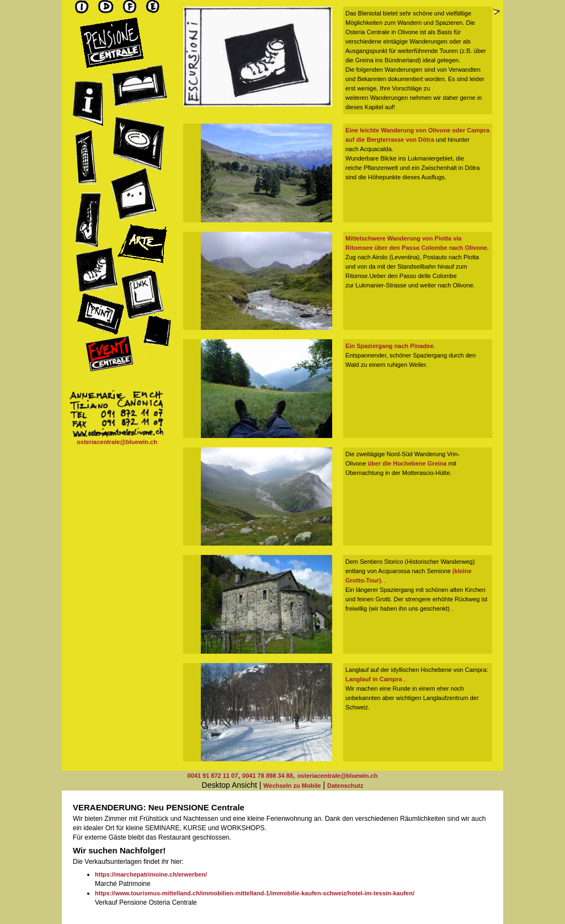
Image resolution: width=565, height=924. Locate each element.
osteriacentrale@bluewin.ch (117, 442)
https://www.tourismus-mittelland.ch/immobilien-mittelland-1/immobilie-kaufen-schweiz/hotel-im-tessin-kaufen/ (255, 893)
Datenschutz (345, 786)
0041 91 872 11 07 (213, 776)
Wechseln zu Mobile (292, 786)
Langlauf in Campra (375, 679)
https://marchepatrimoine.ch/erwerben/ (151, 874)
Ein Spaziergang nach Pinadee (390, 346)
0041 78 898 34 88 (268, 776)
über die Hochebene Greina (407, 463)
